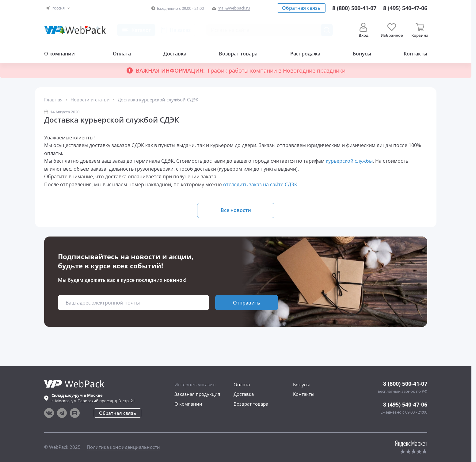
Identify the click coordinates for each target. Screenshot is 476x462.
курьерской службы (349, 161)
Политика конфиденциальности (123, 447)
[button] (58, 8)
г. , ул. (93, 398)
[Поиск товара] (327, 30)
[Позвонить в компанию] (405, 8)
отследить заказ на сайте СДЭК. (261, 184)
